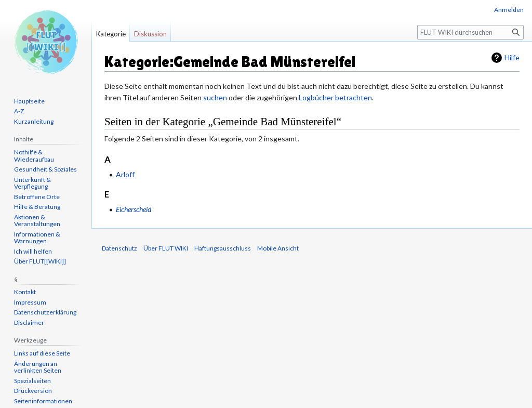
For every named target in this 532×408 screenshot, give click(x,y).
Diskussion (150, 34)
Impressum (30, 302)
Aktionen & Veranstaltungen (37, 221)
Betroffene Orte (37, 197)
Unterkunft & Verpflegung (32, 183)
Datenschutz (119, 248)
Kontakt (25, 292)
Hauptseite (29, 101)
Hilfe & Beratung (37, 207)
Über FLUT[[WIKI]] (40, 261)
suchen (215, 97)
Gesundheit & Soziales (45, 169)
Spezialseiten (32, 381)
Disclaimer (29, 323)
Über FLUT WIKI (166, 248)
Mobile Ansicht (278, 248)
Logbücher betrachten (335, 97)
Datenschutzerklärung (45, 312)
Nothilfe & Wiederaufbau (34, 156)
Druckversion (33, 391)
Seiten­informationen (43, 401)
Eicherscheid (134, 209)
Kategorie (111, 34)
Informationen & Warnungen (37, 238)
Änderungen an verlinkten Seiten (38, 367)
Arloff (125, 174)
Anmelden (509, 10)
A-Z (19, 111)
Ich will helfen (33, 251)
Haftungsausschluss (223, 248)
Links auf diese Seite (42, 353)
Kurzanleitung (34, 121)
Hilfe (512, 57)
